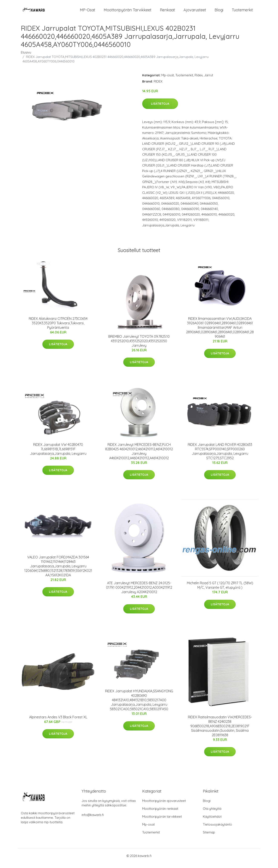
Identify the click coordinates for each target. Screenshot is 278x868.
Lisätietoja (160, 109)
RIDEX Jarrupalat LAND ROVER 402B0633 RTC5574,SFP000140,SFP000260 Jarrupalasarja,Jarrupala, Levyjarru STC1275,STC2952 (220, 456)
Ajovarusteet (195, 12)
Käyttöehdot (212, 821)
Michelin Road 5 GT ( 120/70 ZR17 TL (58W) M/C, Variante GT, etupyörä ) (220, 590)
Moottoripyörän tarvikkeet (128, 12)
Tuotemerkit (242, 12)
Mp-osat (168, 80)
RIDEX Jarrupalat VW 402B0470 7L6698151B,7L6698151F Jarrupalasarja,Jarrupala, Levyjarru (58, 454)
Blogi (219, 12)
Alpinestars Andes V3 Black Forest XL (58, 722)
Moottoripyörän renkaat (160, 814)
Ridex (199, 80)
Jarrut (209, 80)
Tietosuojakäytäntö (217, 829)
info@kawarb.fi (93, 820)
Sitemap (209, 837)
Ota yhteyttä (212, 814)
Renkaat (167, 12)
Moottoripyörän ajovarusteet (164, 806)
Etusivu (26, 57)
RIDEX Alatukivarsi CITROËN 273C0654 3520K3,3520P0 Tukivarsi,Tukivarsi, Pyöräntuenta (58, 328)
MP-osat (87, 12)
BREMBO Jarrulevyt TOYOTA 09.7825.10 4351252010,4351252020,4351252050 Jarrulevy (139, 346)
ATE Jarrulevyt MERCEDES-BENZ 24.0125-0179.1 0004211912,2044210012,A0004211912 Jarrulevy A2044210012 (139, 592)
